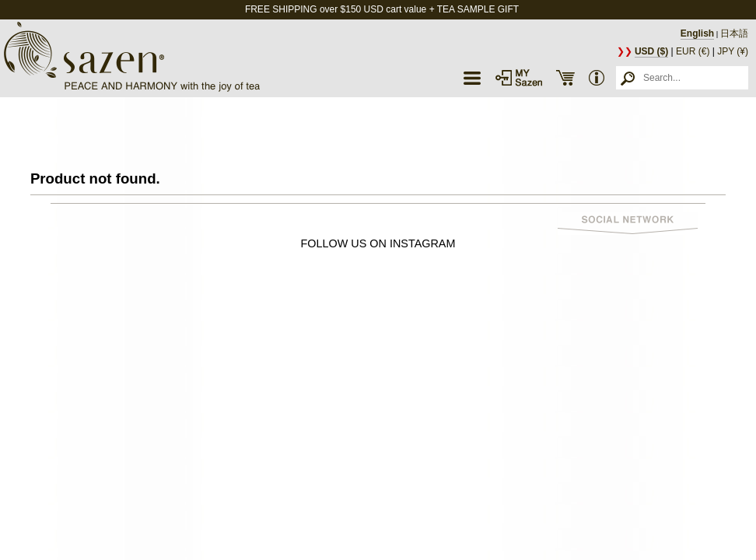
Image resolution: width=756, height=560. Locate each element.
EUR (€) (693, 51)
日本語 (734, 33)
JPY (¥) (733, 51)
